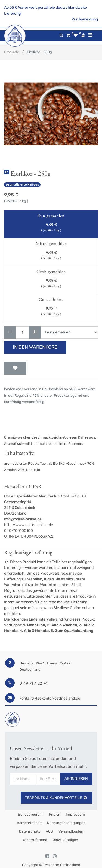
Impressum (75, 814)
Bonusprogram (30, 814)
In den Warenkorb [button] (35, 347)
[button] (15, 368)
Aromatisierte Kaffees (22, 185)
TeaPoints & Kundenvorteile (56, 798)
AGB (49, 831)
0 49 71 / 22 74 (34, 683)
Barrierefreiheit (29, 823)
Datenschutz (30, 831)
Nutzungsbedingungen (66, 823)
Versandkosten (71, 831)
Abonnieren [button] (76, 779)
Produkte (12, 52)
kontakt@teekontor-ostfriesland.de (50, 698)
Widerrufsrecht (35, 840)
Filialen (54, 814)
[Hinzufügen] (35, 332)
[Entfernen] (10, 332)
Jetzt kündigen (65, 840)
